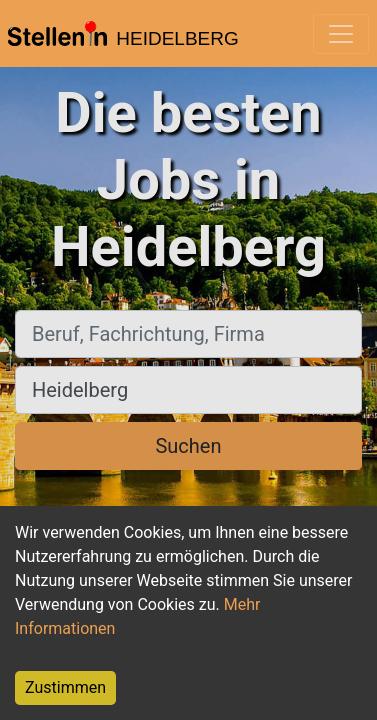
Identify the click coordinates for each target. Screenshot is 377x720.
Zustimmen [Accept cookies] (65, 687)
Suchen (188, 446)
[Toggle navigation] (341, 34)
